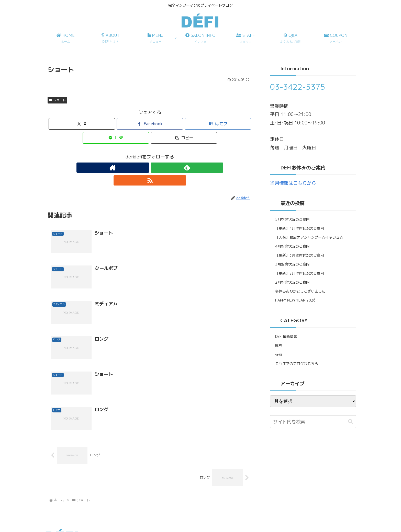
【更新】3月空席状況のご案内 (300, 255)
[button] (184, 138)
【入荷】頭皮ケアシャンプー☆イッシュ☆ (309, 237)
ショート (57, 100)
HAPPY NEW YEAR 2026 (295, 300)
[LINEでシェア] (116, 138)
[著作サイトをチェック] (138, 168)
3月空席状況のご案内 (292, 264)
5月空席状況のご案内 (292, 219)
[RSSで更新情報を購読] (162, 168)
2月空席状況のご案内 (292, 282)
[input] (313, 422)
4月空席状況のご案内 (292, 246)
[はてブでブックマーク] (218, 124)
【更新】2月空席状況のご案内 (300, 273)
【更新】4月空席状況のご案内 (300, 228)
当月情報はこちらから (293, 183)
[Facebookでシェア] (150, 124)
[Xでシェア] (82, 124)
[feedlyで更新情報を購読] (150, 168)
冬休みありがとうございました (300, 291)
